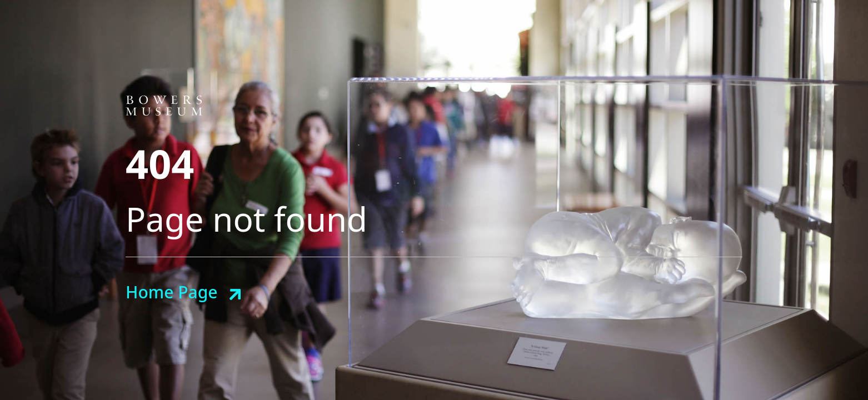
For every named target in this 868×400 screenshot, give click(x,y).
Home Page (171, 292)
